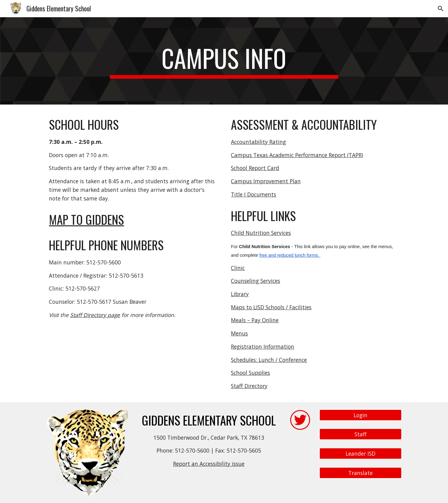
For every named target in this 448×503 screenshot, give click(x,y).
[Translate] (360, 473)
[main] (224, 61)
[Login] (360, 415)
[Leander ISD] (360, 454)
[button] (441, 9)
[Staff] (360, 434)
